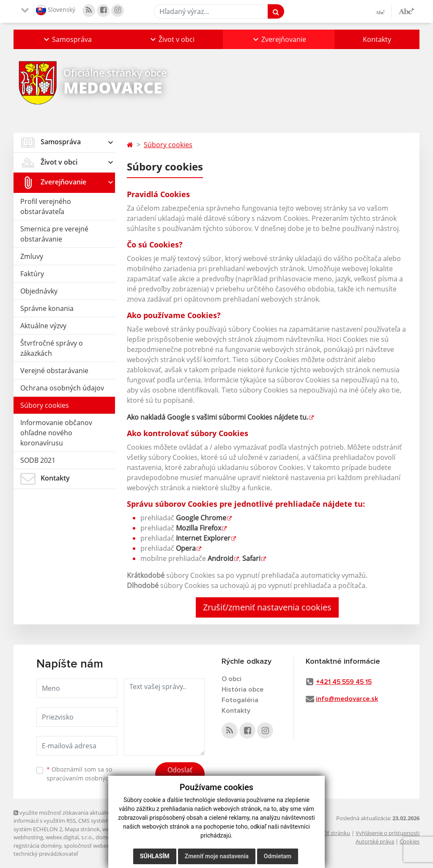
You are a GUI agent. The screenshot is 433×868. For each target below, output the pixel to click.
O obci (232, 679)
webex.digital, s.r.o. (69, 837)
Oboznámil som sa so (90, 774)
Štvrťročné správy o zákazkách (52, 348)
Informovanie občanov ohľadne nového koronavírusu (56, 433)
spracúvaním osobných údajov (90, 778)
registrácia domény (37, 846)
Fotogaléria (240, 700)
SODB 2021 (38, 460)
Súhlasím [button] (155, 856)
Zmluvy (32, 256)
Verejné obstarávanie (54, 371)
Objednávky (39, 291)
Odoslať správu (180, 775)
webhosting (28, 837)
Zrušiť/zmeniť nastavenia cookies (267, 607)
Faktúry (32, 274)
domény (106, 837)
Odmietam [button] (278, 856)
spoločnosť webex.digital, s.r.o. (102, 846)
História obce (243, 689)
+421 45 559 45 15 (344, 682)
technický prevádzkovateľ (46, 854)
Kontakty (377, 39)
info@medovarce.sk (347, 699)
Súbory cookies (45, 405)
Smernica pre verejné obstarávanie (54, 234)
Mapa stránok (82, 829)
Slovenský (56, 10)
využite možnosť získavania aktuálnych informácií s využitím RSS (66, 817)
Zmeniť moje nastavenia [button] (217, 856)
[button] (67, 39)
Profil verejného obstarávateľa (46, 206)
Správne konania (47, 308)
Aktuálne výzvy (43, 326)
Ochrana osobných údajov (62, 388)
